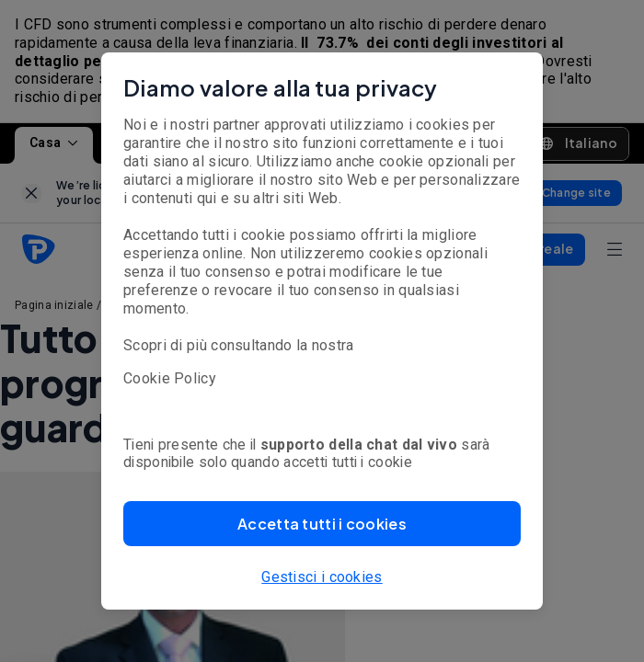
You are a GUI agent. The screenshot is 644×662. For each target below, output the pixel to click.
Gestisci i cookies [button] (322, 577)
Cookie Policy (170, 378)
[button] (322, 524)
